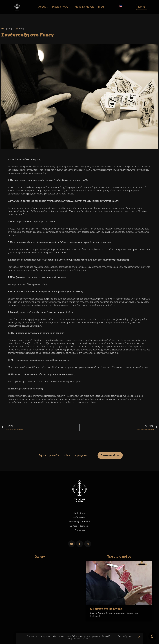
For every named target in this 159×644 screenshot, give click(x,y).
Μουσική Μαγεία (85, 7)
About (43, 7)
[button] (139, 637)
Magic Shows (62, 7)
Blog (101, 7)
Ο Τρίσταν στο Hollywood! (107, 609)
